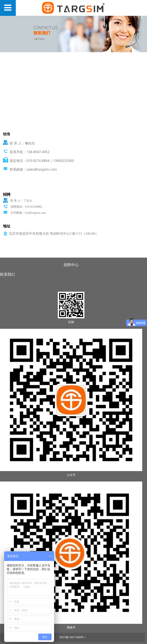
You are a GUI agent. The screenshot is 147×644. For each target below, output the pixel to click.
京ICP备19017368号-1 (73, 637)
